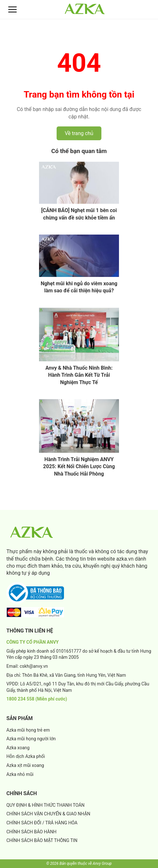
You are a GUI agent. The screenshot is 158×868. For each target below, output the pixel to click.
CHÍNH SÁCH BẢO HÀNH (31, 832)
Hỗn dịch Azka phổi (26, 756)
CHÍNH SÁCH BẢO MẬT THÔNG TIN (42, 840)
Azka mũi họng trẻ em (28, 730)
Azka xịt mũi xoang (25, 765)
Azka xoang (18, 748)
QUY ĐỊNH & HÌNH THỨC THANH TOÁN (45, 805)
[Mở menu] (12, 9)
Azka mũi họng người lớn (31, 739)
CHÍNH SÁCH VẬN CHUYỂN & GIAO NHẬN (48, 814)
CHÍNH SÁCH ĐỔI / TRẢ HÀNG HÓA (42, 823)
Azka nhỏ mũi (20, 774)
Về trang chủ (79, 133)
